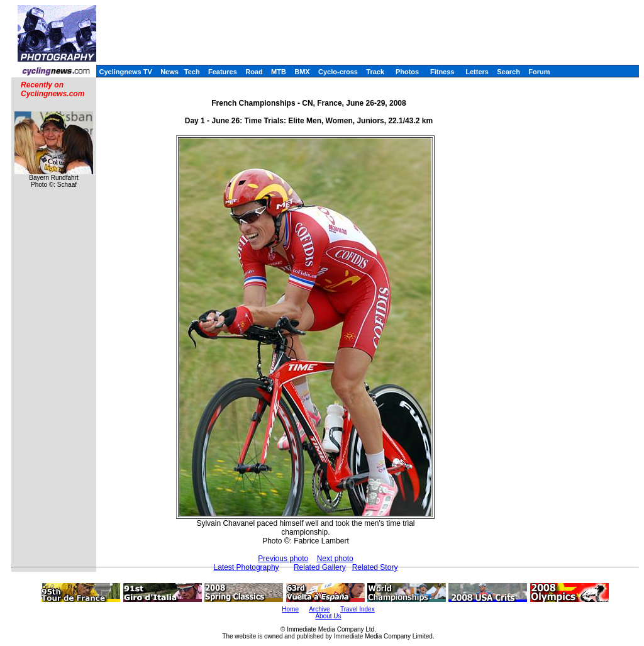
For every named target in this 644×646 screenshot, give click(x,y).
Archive (319, 609)
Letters (477, 72)
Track (375, 72)
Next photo (335, 559)
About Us (328, 616)
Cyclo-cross (338, 72)
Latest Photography (247, 567)
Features (223, 72)
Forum (539, 72)
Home (290, 609)
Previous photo (283, 559)
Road (254, 72)
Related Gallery (320, 567)
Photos (407, 72)
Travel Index (358, 609)
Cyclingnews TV (125, 72)
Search (508, 72)
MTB (279, 72)
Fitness (442, 72)
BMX (302, 72)
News (169, 72)
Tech (192, 72)
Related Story (375, 567)
